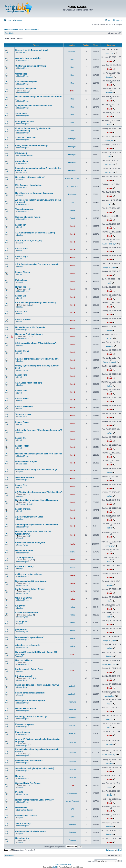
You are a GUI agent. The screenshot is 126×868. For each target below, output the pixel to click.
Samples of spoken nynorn (28, 217)
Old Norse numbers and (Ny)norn (31, 66)
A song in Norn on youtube (28, 58)
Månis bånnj (21, 153)
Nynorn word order (24, 551)
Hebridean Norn (23, 838)
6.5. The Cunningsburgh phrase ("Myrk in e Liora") (39, 492)
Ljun (72, 654)
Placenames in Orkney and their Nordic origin (37, 470)
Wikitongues (21, 74)
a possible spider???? (26, 138)
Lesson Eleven (22, 399)
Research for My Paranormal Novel (32, 50)
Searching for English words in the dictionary (37, 525)
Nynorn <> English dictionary (29, 334)
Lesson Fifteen (22, 446)
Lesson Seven (22, 422)
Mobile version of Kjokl (26, 462)
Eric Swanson (72, 186)
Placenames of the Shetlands (29, 760)
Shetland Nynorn (23, 60)
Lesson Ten (21, 225)
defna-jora (72, 139)
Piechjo (72, 725)
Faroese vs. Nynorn (24, 724)
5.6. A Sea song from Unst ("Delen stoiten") (35, 303)
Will (110, 156)
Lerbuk (20, 227)
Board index (10, 33)
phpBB (55, 867)
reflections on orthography (28, 645)
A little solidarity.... (24, 824)
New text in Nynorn (24, 660)
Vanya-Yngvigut (110, 267)
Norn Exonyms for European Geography (34, 193)
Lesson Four (21, 391)
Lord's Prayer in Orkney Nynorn (30, 589)
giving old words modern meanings (32, 145)
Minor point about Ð (25, 121)
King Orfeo (20, 606)
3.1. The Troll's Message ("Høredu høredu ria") (37, 359)
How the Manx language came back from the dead (39, 454)
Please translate (23, 732)
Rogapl (110, 338)
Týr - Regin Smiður (24, 558)
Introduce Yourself (24, 676)
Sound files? (21, 114)
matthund (72, 702)
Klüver (110, 125)
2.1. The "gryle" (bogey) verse (29, 517)
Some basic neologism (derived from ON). (35, 768)
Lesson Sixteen (22, 272)
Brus (72, 59)
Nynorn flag (21, 287)
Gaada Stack (22, 52)
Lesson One (21, 312)
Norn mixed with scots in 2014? (30, 177)
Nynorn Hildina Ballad (26, 709)
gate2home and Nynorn (26, 82)
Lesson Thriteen (23, 509)
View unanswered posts (14, 30)
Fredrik (72, 210)
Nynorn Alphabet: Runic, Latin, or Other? (34, 800)
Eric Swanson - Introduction (28, 185)
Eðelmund (72, 194)
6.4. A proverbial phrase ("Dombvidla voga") (36, 343)
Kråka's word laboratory (26, 613)
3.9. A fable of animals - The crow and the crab (37, 264)
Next (120, 850)
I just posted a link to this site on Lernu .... (35, 106)
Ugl (72, 785)
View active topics (32, 30)
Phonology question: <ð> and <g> (31, 716)
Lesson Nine (21, 375)
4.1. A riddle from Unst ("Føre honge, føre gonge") (39, 430)
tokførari (109, 77)
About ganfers (22, 622)
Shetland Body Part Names (28, 783)
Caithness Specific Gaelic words (30, 831)
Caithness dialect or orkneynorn (30, 543)
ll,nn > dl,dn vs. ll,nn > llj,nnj (28, 241)
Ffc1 (72, 202)
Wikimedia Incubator (25, 477)
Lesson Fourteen (23, 319)
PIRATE (72, 733)
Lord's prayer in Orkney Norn (29, 669)
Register (17, 20)
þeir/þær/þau (21, 629)
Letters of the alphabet (26, 89)
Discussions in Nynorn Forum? (30, 637)
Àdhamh (110, 346)
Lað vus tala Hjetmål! (25, 156)
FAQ (108, 20)
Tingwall (20, 180)
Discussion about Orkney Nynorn (31, 581)
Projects (19, 792)
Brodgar (20, 235)
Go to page (110, 850)
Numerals (20, 776)
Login (8, 20)
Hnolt (109, 61)
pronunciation (22, 161)
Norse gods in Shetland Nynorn (30, 701)
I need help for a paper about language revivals (37, 685)
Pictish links (21, 280)
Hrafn (72, 544)
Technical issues (23, 414)
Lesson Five (21, 485)
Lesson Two (21, 438)
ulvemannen (72, 793)
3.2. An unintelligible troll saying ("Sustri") (35, 233)
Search (117, 20)
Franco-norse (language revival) (30, 693)
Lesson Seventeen (24, 407)
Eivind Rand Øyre (72, 178)
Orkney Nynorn (23, 370)
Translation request (24, 209)
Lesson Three (22, 249)
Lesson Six (20, 296)
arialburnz (72, 51)
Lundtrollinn (72, 686)
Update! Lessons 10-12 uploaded (31, 327)
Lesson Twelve (22, 351)
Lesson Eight (21, 256)
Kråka (110, 330)
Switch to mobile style (63, 864)
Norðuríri (72, 718)
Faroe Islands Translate (26, 816)
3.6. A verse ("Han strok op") (29, 383)
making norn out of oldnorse (29, 574)
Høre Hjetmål (21, 808)
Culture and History (24, 566)
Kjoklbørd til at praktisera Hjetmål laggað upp (37, 500)
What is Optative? (24, 598)
